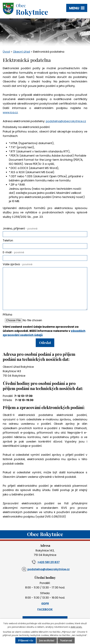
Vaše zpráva (18, 264)
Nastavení (66, 640)
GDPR (45, 603)
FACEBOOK (45, 609)
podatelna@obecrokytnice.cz (66, 121)
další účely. (76, 627)
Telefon (8, 240)
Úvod (6, 52)
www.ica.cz (10, 112)
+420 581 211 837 (45, 562)
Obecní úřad (21, 52)
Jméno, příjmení (20, 228)
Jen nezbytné (47, 640)
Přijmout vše (26, 640)
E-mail (13, 252)
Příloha (7, 315)
